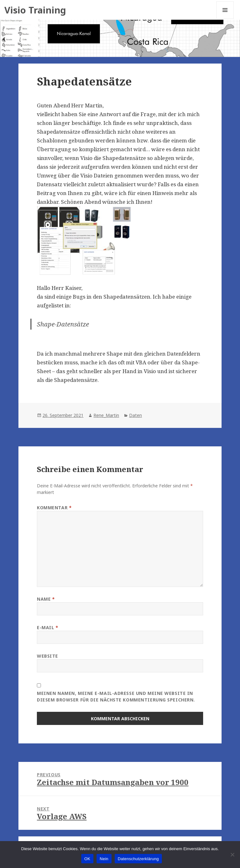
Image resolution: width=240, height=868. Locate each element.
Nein (104, 859)
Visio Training (35, 10)
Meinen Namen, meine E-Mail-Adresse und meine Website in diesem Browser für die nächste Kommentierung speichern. (116, 696)
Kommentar (54, 508)
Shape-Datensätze (63, 324)
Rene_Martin (106, 415)
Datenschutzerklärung (138, 859)
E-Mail (47, 627)
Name (46, 599)
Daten (135, 415)
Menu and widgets (225, 19)
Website (47, 656)
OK (87, 859)
